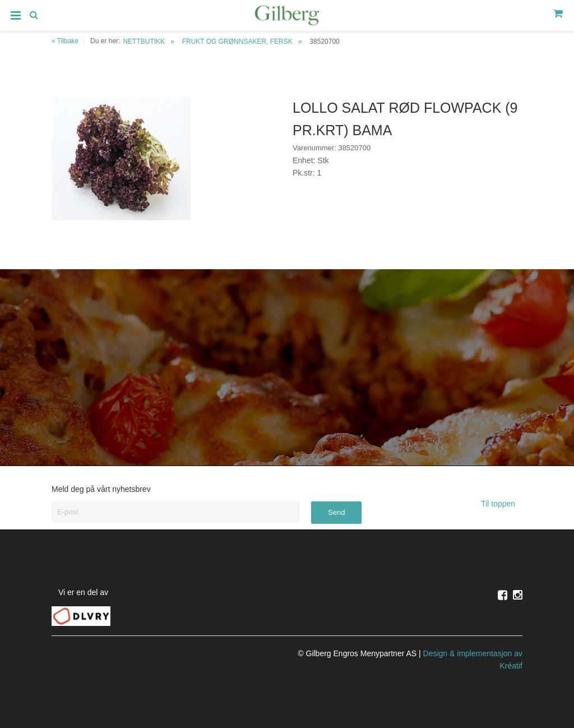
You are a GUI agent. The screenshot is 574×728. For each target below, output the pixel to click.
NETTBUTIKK (144, 42)
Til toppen (502, 504)
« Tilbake (65, 41)
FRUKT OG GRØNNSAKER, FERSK (237, 42)
